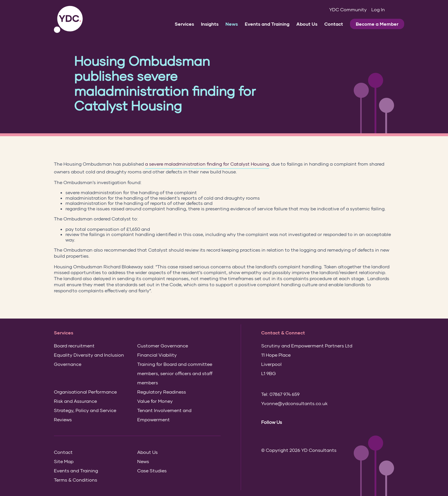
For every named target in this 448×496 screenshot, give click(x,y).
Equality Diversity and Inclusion (89, 355)
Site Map (64, 461)
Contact (334, 24)
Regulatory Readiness (162, 392)
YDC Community (348, 9)
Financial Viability (157, 355)
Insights (210, 24)
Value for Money (155, 401)
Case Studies (152, 470)
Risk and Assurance (75, 401)
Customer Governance (163, 346)
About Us (307, 24)
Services (184, 24)
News (232, 24)
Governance (68, 364)
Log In (378, 9)
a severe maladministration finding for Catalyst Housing (207, 164)
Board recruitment (74, 346)
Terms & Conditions (76, 480)
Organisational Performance (85, 392)
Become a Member (377, 24)
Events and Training (267, 24)
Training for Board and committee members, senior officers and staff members (175, 373)
